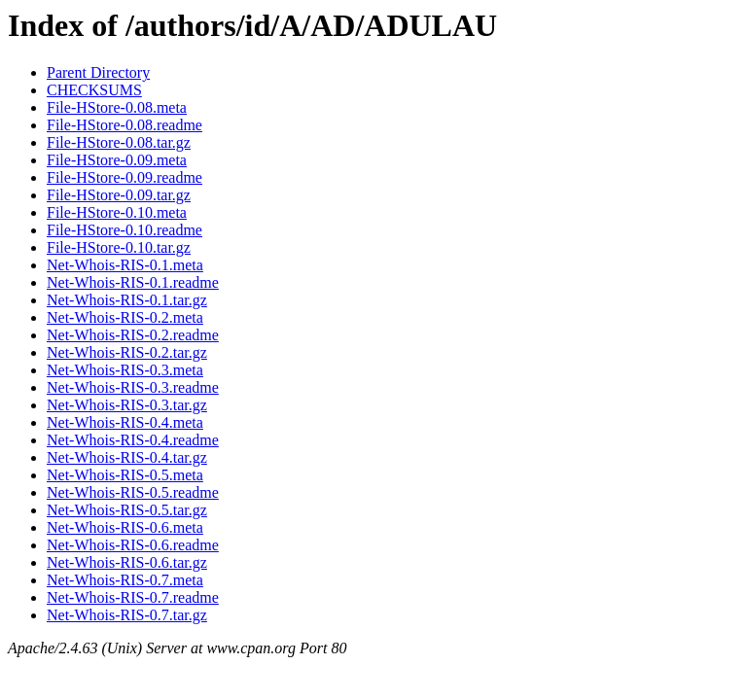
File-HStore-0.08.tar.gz (119, 142)
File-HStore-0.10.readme (124, 230)
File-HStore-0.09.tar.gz (119, 195)
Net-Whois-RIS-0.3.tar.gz (127, 405)
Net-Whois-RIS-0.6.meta (125, 527)
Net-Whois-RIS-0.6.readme (133, 545)
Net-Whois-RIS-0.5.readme (133, 492)
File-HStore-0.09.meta (117, 160)
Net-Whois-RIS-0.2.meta (125, 317)
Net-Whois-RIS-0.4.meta (125, 422)
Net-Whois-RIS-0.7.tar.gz (127, 615)
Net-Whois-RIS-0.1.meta (125, 265)
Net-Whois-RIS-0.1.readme (133, 282)
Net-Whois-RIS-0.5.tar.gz (127, 510)
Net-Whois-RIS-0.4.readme (133, 440)
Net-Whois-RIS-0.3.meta (125, 370)
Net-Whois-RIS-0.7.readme (133, 597)
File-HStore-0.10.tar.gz (119, 247)
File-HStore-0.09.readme (124, 177)
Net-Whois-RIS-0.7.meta (125, 580)
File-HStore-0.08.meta (117, 107)
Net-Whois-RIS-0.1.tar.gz (127, 300)
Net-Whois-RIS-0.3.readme (133, 387)
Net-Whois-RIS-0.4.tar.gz (127, 457)
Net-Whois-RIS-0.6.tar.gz (127, 562)
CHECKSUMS (94, 90)
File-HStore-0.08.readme (124, 125)
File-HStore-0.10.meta (117, 212)
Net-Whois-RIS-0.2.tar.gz (127, 352)
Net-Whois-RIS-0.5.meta (125, 475)
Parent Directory (98, 72)
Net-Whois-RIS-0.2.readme (133, 335)
